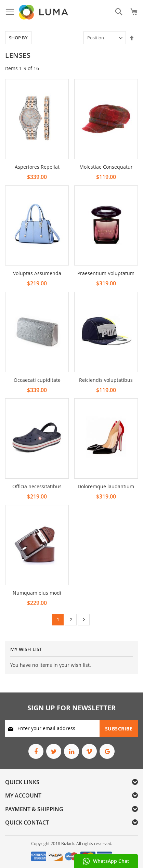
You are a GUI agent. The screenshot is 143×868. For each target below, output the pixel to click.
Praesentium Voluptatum (106, 273)
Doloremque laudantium (106, 486)
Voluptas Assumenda (37, 273)
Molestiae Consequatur (106, 167)
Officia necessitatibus (37, 486)
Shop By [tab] (18, 38)
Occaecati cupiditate (37, 380)
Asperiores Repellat (37, 167)
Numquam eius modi (37, 593)
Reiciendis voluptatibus (106, 380)
